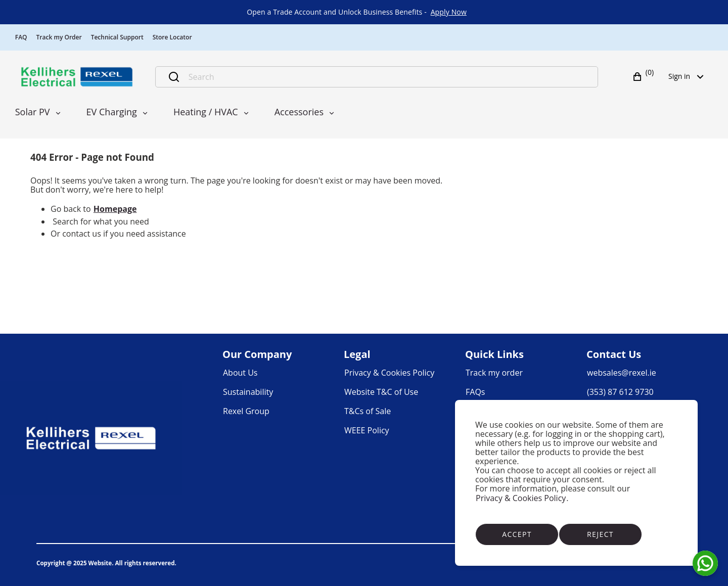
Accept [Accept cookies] (517, 534)
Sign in (689, 76)
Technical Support (117, 37)
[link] (449, 12)
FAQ (21, 37)
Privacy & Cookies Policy (521, 498)
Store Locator (172, 37)
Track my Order (59, 37)
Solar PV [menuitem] (33, 112)
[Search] (388, 77)
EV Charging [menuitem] (112, 112)
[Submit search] (174, 77)
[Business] (77, 77)
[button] (645, 77)
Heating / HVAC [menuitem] (206, 112)
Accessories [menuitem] (299, 112)
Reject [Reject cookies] (600, 534)
